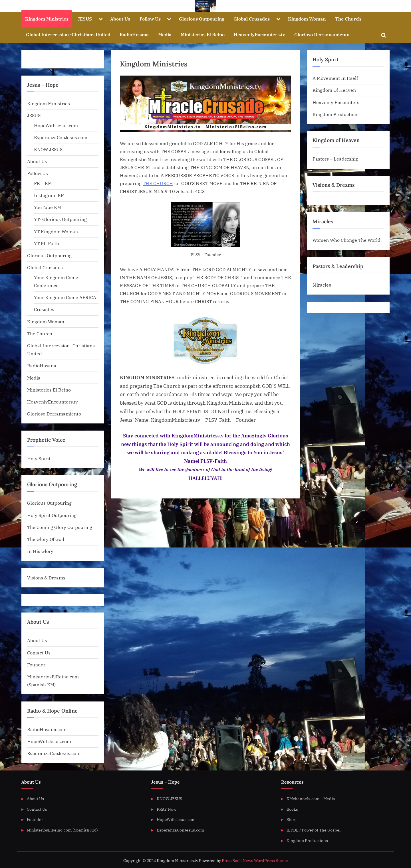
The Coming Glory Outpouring (60, 527)
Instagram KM (49, 195)
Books (292, 809)
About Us (120, 19)
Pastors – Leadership (336, 159)
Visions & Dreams (46, 578)
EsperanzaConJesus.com (61, 137)
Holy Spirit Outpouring (52, 515)
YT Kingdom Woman (56, 231)
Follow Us (150, 19)
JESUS (85, 19)
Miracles (322, 285)
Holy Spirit (39, 458)
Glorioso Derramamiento (322, 34)
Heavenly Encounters (336, 102)
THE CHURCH (158, 183)
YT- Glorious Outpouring (60, 219)
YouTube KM (48, 207)
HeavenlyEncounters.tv (259, 34)
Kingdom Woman (307, 19)
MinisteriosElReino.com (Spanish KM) (62, 830)
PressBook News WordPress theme (255, 861)
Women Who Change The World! (347, 240)
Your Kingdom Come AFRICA (65, 297)
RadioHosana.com (47, 729)
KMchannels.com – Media (311, 799)
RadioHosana (134, 34)
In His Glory (40, 551)
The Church (348, 19)
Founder (36, 665)
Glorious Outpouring (202, 19)
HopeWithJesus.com (56, 125)
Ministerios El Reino (203, 34)
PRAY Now (167, 809)
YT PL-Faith (47, 243)
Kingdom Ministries (47, 19)
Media (165, 34)
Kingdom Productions (336, 114)
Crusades (44, 309)
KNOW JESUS (48, 149)
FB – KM (43, 183)
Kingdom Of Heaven (334, 90)
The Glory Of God (46, 539)
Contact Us (39, 653)
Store (292, 819)
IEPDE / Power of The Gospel (314, 830)
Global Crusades (252, 19)
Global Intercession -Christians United (68, 34)
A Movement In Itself (335, 78)
